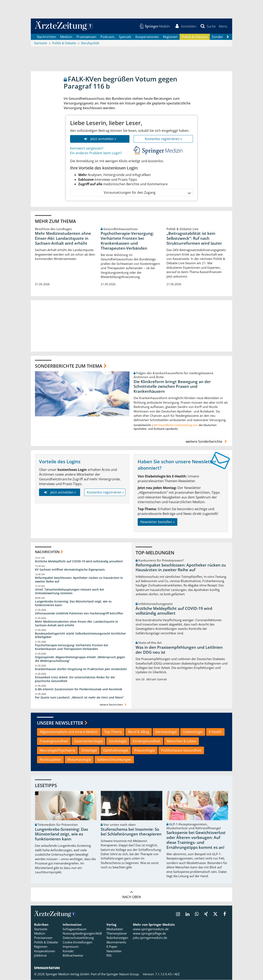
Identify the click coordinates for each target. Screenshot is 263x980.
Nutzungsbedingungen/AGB (82, 934)
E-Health (215, 732)
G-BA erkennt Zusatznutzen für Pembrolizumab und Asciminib (79, 689)
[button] (223, 26)
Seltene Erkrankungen (114, 760)
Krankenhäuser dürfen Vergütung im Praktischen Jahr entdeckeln (81, 669)
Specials (125, 37)
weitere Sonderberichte (207, 442)
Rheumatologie (79, 760)
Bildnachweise (73, 956)
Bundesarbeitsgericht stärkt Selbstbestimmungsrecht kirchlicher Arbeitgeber (80, 635)
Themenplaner (117, 934)
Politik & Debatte (195, 37)
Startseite (41, 929)
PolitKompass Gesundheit (181, 751)
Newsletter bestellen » (157, 522)
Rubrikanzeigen (117, 938)
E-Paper (112, 947)
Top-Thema (113, 732)
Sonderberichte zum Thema (69, 366)
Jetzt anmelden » (100, 139)
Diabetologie (193, 732)
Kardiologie (118, 741)
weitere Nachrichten (114, 705)
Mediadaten (115, 929)
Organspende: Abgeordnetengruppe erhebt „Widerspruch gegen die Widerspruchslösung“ (80, 659)
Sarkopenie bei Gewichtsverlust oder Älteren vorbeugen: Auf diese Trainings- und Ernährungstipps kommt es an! (196, 840)
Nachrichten (47, 37)
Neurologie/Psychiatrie (57, 751)
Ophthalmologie (116, 751)
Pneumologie (145, 751)
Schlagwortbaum (75, 929)
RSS (109, 956)
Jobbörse (40, 956)
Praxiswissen (86, 37)
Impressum (71, 947)
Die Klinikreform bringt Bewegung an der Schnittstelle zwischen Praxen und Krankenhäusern (172, 387)
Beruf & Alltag (139, 732)
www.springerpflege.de (149, 934)
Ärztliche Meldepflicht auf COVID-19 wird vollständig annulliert (79, 561)
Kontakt (68, 951)
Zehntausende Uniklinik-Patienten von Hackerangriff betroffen (79, 613)
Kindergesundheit (147, 741)
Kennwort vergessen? (87, 149)
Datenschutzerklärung (78, 938)
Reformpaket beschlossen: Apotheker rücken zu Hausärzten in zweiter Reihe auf (79, 580)
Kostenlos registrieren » (163, 139)
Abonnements (116, 943)
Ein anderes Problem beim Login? (96, 153)
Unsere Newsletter (60, 723)
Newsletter (114, 951)
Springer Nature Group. (123, 974)
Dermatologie (166, 732)
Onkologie (89, 751)
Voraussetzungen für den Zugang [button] (147, 193)
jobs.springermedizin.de (150, 938)
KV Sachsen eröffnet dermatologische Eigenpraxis (70, 570)
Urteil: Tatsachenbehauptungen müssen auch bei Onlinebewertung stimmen (69, 592)
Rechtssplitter (50, 760)
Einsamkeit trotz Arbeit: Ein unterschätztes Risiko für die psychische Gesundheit (75, 679)
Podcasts (108, 37)
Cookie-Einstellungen (77, 943)
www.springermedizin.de (151, 929)
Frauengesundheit (54, 741)
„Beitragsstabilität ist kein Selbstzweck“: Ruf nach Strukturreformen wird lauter (194, 239)
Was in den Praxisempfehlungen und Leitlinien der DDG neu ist (179, 650)
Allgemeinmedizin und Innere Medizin (69, 732)
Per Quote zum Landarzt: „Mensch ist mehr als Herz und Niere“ (79, 698)
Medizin (66, 37)
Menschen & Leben (181, 741)
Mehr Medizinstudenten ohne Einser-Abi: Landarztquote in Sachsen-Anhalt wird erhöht (63, 239)
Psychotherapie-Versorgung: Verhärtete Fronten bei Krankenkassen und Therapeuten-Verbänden (127, 241)
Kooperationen (147, 37)
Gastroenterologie (88, 741)
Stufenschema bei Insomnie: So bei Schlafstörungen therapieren (131, 832)
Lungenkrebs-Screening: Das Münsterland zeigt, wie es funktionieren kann (73, 604)
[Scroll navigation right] (228, 37)
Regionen (170, 37)
